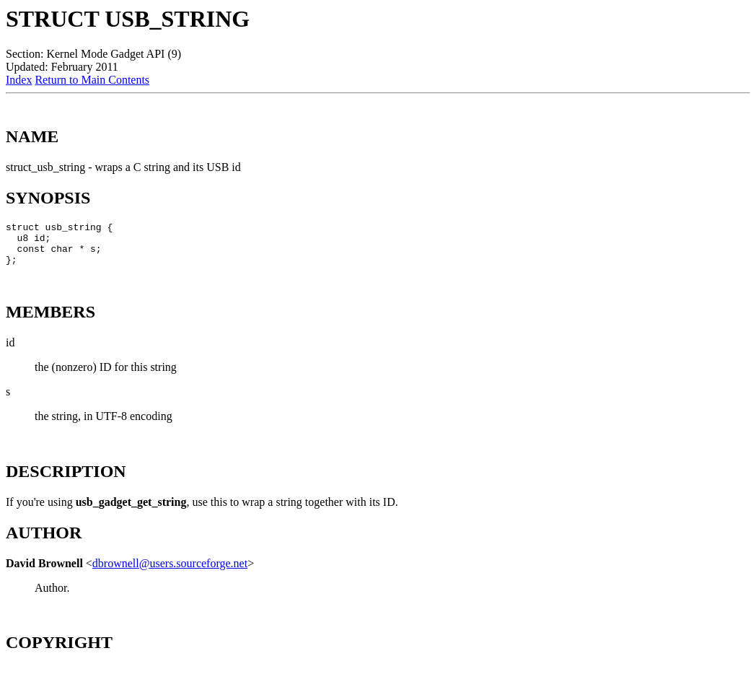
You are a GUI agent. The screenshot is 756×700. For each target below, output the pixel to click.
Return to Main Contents (92, 80)
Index (19, 80)
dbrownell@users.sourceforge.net (170, 572)
